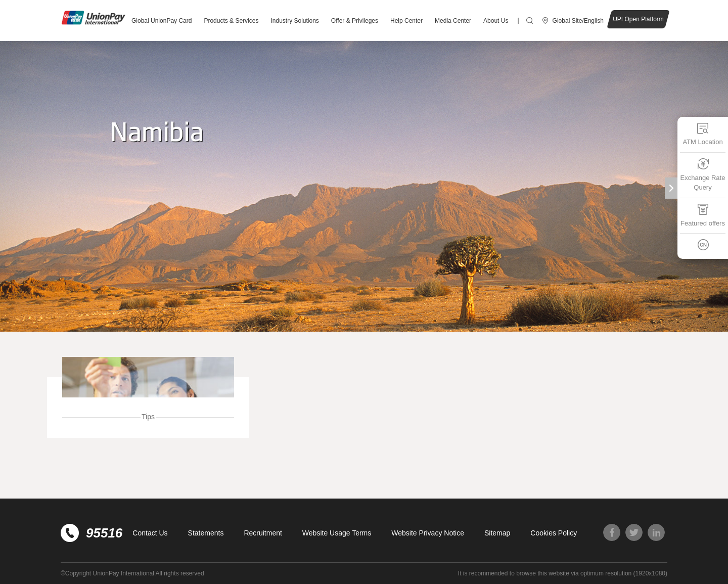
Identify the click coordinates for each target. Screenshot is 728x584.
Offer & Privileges (355, 21)
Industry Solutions (294, 21)
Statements (206, 533)
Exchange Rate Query (703, 175)
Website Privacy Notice (428, 533)
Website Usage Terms (337, 533)
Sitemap (497, 533)
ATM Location (702, 134)
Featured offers (703, 215)
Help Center (406, 21)
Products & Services (231, 21)
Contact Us (150, 533)
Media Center (453, 21)
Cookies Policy (554, 533)
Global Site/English (578, 21)
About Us (496, 21)
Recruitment (263, 533)
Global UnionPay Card (162, 21)
